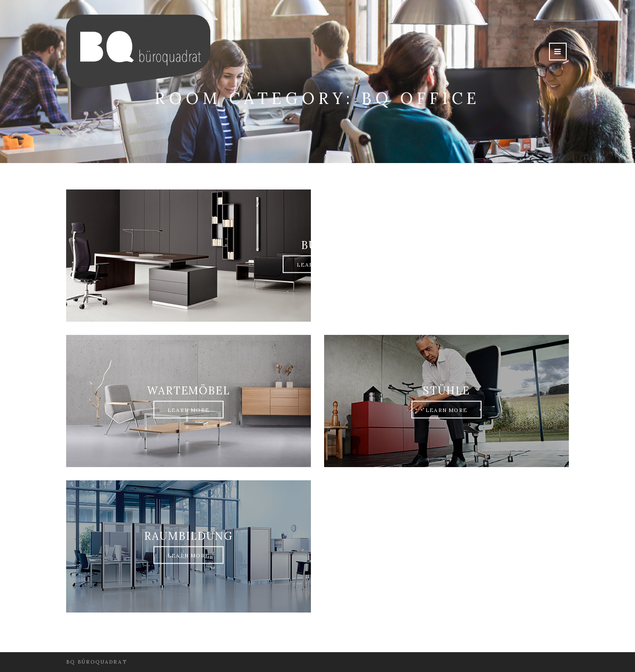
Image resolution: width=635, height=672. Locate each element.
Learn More (318, 265)
